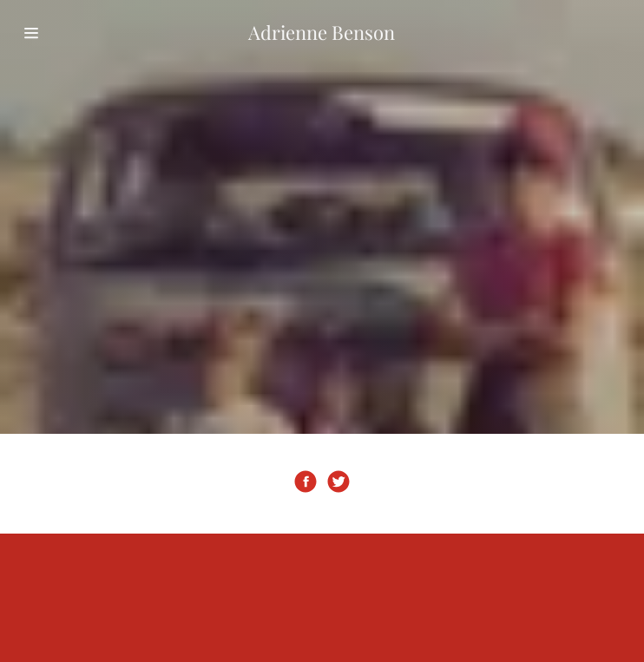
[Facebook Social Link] (306, 484)
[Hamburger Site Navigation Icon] (62, 33)
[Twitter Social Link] (338, 484)
